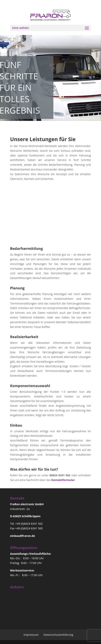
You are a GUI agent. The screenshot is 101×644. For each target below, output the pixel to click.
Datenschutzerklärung (58, 635)
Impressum (31, 635)
